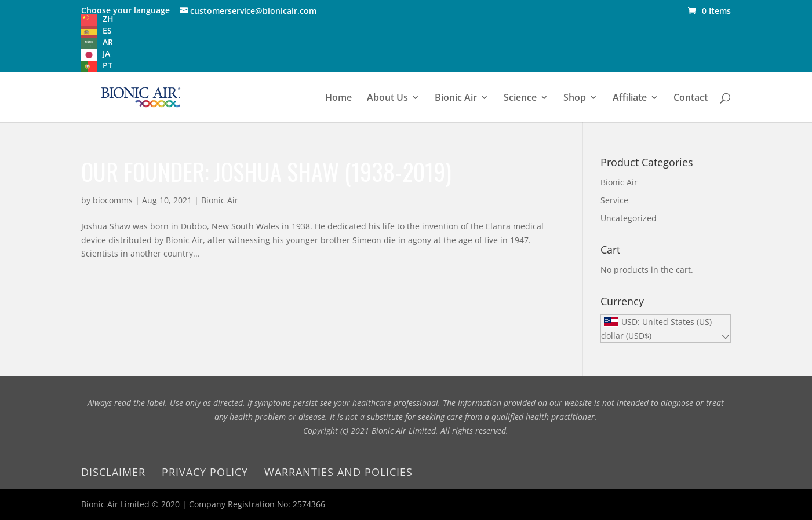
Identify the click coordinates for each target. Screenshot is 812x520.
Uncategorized (629, 218)
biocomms (113, 200)
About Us (387, 98)
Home (338, 98)
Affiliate (630, 98)
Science (520, 98)
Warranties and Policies (338, 472)
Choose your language (125, 10)
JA (106, 54)
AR (108, 42)
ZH (108, 19)
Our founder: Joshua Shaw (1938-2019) (266, 171)
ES (107, 30)
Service (614, 200)
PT (108, 65)
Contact (691, 98)
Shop (575, 98)
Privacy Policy (205, 472)
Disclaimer (113, 472)
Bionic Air (456, 98)
